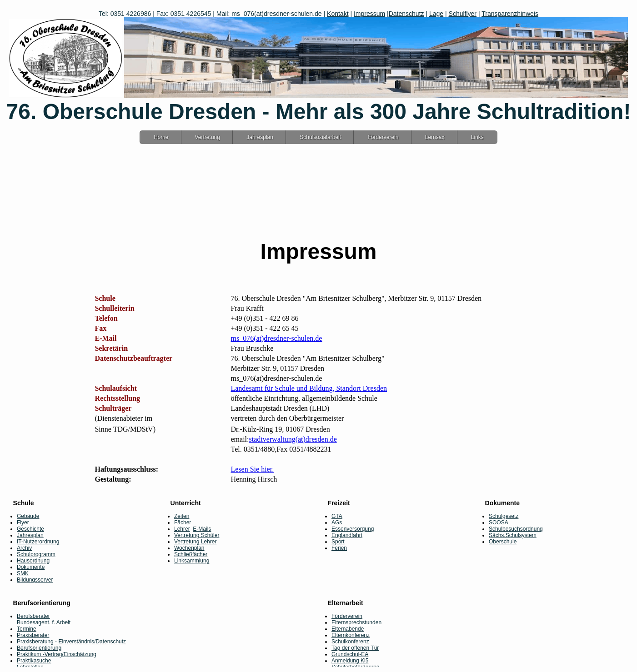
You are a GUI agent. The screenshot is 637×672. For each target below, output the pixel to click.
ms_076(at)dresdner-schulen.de (276, 338)
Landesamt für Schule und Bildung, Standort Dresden (309, 388)
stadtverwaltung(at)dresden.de (293, 439)
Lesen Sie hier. (252, 469)
